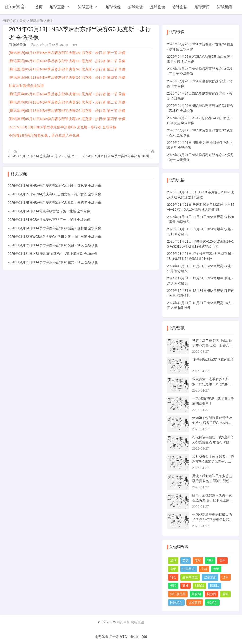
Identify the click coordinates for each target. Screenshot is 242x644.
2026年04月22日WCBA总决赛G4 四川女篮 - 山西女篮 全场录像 (54, 237)
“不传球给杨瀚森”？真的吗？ (213, 360)
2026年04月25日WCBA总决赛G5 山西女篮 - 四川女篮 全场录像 (54, 194)
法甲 (225, 577)
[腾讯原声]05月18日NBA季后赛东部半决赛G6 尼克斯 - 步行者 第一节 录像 (67, 94)
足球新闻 (202, 7)
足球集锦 (158, 7)
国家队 (215, 586)
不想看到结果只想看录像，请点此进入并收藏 (44, 135)
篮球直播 (85, 7)
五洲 (186, 586)
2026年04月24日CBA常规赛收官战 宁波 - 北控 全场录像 (49, 211)
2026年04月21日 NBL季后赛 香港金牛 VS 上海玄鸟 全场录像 (52, 254)
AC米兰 (212, 603)
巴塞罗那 (210, 577)
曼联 (173, 586)
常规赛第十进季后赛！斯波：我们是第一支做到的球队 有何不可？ (212, 384)
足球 (173, 560)
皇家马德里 (190, 577)
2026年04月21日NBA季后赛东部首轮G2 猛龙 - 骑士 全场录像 (53, 262)
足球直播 (57, 7)
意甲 (173, 569)
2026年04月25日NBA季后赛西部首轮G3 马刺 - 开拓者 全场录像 (54, 203)
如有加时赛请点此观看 (26, 86)
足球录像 (113, 7)
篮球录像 (135, 7)
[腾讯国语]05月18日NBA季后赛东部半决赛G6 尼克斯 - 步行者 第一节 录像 (67, 53)
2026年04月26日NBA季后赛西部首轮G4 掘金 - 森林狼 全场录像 (54, 186)
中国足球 (189, 569)
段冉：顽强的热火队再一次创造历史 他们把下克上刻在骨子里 (212, 500)
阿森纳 (196, 594)
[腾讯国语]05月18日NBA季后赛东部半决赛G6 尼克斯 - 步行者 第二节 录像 (67, 61)
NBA (210, 560)
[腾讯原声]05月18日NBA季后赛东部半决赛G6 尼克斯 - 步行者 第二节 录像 (67, 102)
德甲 (216, 569)
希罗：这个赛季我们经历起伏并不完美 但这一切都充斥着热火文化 (212, 345)
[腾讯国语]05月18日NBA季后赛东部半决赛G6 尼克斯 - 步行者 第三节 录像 (67, 69)
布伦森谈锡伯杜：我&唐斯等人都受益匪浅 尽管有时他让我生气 (213, 442)
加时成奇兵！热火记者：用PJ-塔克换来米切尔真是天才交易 (213, 461)
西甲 (222, 560)
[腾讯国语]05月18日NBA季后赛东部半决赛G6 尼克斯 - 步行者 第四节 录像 (67, 77)
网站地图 (137, 622)
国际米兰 (176, 603)
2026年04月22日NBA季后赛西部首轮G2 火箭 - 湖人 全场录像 (53, 245)
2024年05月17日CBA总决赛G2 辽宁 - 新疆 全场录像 (46, 156)
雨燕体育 (15, 7)
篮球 (198, 560)
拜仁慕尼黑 (178, 594)
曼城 (225, 594)
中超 (204, 569)
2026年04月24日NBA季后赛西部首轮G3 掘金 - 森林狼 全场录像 (54, 228)
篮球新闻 (224, 7)
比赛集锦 (195, 603)
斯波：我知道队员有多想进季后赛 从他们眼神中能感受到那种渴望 (212, 481)
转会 (173, 577)
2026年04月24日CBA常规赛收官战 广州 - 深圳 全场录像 (49, 220)
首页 (39, 7)
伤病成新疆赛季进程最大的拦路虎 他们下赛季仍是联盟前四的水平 (212, 520)
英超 (186, 560)
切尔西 (212, 594)
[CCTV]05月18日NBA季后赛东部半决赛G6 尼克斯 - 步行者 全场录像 (63, 127)
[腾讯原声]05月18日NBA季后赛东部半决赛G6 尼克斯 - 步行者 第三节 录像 (67, 111)
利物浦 (199, 586)
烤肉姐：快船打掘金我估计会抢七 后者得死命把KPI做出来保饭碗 (212, 423)
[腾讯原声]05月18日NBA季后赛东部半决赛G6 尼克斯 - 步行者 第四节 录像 (67, 119)
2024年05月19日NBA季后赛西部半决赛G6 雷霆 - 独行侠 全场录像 (131, 156)
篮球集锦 (180, 7)
